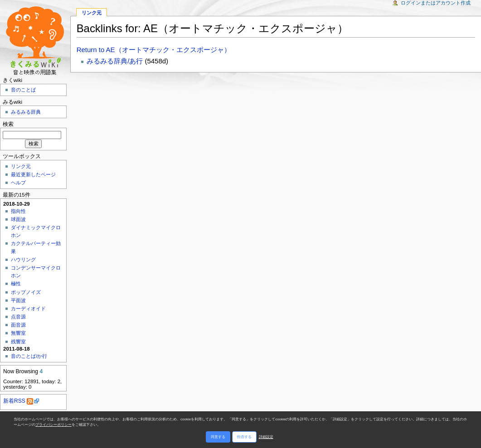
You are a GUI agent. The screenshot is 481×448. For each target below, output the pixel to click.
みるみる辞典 (26, 112)
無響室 (18, 333)
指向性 (18, 211)
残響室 (18, 342)
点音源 (18, 317)
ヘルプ (18, 183)
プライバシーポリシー (53, 425)
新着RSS (18, 401)
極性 (16, 284)
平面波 (18, 300)
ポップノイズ (26, 292)
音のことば (23, 90)
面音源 (18, 325)
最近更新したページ (33, 174)
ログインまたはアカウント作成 (436, 3)
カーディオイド (28, 308)
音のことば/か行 (29, 356)
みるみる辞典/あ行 (115, 61)
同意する (218, 437)
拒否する (244, 437)
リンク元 (21, 166)
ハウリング (23, 260)
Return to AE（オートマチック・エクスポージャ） (154, 50)
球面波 (18, 219)
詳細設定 (266, 437)
